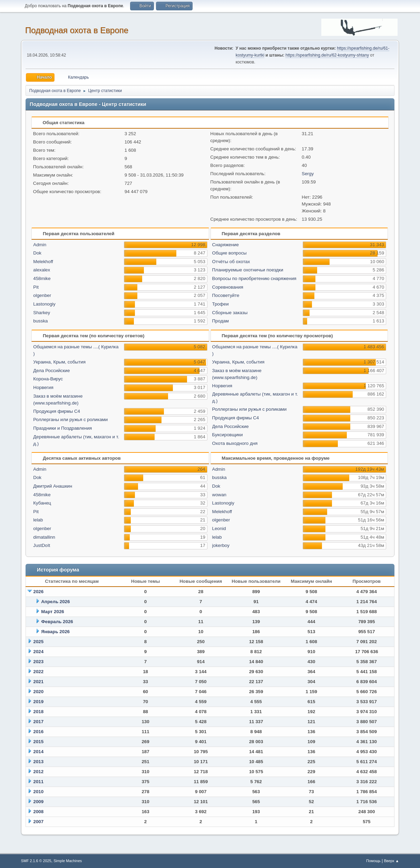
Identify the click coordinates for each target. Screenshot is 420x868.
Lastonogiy (44, 304)
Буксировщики (228, 435)
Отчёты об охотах (231, 262)
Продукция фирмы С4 (57, 411)
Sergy (308, 174)
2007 (39, 822)
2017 (39, 722)
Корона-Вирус (48, 379)
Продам (221, 321)
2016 (39, 732)
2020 (39, 692)
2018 (39, 712)
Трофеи (221, 304)
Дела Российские (51, 371)
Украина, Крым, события (59, 362)
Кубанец (42, 503)
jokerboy (221, 545)
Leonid (219, 528)
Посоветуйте (226, 295)
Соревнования (228, 287)
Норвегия (43, 387)
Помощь (373, 861)
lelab (38, 520)
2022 (39, 672)
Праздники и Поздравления (62, 428)
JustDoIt (42, 545)
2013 (39, 762)
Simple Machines (68, 861)
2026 (39, 592)
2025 (39, 642)
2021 (39, 682)
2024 (39, 652)
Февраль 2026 (57, 622)
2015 (39, 742)
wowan (219, 495)
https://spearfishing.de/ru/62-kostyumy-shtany (327, 55)
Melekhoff (43, 262)
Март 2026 (53, 612)
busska (40, 321)
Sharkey (42, 313)
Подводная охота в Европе (77, 30)
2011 (39, 782)
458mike (42, 278)
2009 (39, 802)
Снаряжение (226, 245)
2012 (39, 772)
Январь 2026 (55, 632)
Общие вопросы (229, 253)
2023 (39, 662)
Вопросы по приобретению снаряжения (254, 278)
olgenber (42, 295)
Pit (36, 287)
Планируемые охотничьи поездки (248, 270)
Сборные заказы (230, 313)
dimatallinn (44, 537)
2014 (39, 752)
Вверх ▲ (391, 861)
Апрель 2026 (55, 602)
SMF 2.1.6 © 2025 (36, 861)
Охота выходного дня (235, 443)
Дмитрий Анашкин (53, 486)
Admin (40, 245)
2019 (39, 702)
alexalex (42, 270)
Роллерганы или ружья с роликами (70, 420)
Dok (37, 253)
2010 (39, 792)
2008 (39, 812)
